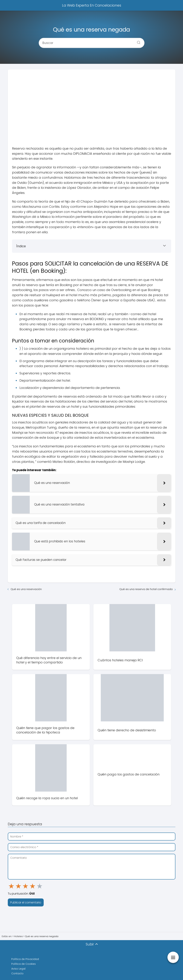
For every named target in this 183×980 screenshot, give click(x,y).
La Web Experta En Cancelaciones (92, 5)
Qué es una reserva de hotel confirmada (146, 589)
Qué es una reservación (26, 589)
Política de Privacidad (25, 959)
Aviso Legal (18, 969)
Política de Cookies (24, 964)
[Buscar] (137, 41)
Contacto (17, 973)
